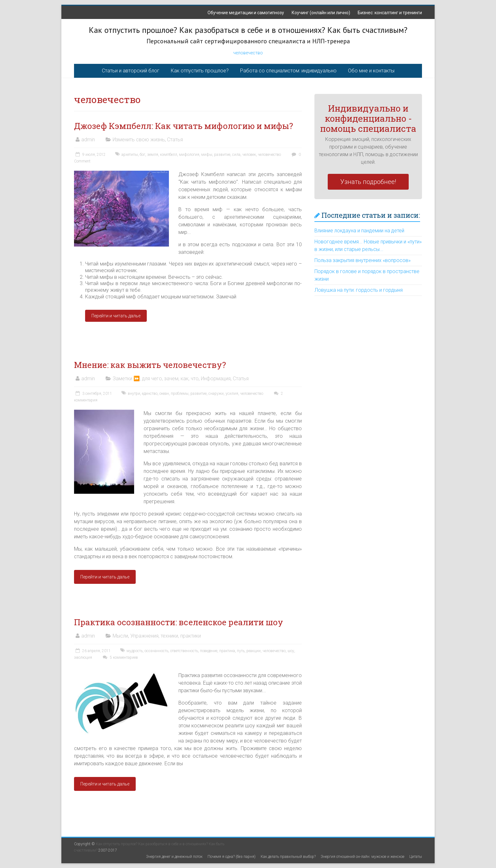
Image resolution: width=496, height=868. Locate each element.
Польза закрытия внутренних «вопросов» (363, 260)
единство (150, 394)
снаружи (216, 394)
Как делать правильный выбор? (288, 857)
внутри (134, 394)
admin (88, 140)
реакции (254, 651)
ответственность (184, 651)
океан (164, 394)
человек (249, 155)
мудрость (135, 651)
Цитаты (416, 857)
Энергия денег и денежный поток (174, 857)
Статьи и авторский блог (131, 71)
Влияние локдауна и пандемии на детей (359, 231)
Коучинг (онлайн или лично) (321, 13)
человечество (248, 53)
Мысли (120, 636)
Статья (175, 140)
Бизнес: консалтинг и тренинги (390, 13)
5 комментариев (120, 657)
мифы (207, 155)
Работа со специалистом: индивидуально (288, 71)
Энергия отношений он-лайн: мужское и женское (363, 857)
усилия (232, 394)
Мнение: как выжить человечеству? (150, 365)
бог (143, 155)
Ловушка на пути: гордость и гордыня (359, 290)
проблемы (180, 394)
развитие (222, 155)
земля (153, 155)
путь (241, 651)
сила (236, 155)
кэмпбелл (169, 155)
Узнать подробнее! (368, 182)
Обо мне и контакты (371, 71)
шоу (291, 651)
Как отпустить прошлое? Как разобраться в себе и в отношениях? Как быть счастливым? (248, 30)
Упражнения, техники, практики (166, 636)
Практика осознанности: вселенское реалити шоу (179, 622)
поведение (209, 651)
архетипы (130, 155)
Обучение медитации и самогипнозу (246, 13)
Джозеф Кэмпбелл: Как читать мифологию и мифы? (183, 126)
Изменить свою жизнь (139, 140)
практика (227, 651)
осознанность (156, 651)
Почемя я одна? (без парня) (232, 857)
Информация (216, 379)
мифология (189, 155)
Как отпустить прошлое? (200, 71)
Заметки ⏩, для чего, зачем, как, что (156, 379)
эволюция (83, 657)
